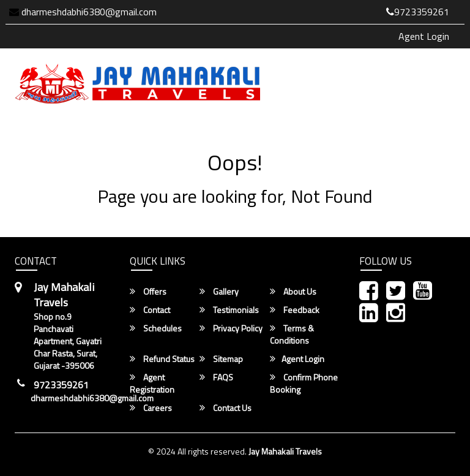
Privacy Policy (231, 328)
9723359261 (418, 12)
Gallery (219, 292)
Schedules (156, 328)
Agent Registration (152, 383)
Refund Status (162, 359)
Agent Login (424, 36)
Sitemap (221, 359)
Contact (150, 310)
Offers (148, 292)
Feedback (295, 310)
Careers (151, 408)
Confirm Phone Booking (304, 383)
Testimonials (229, 310)
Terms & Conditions (292, 334)
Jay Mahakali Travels (285, 451)
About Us (293, 292)
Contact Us (226, 408)
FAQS (216, 377)
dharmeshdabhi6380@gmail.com (83, 12)
